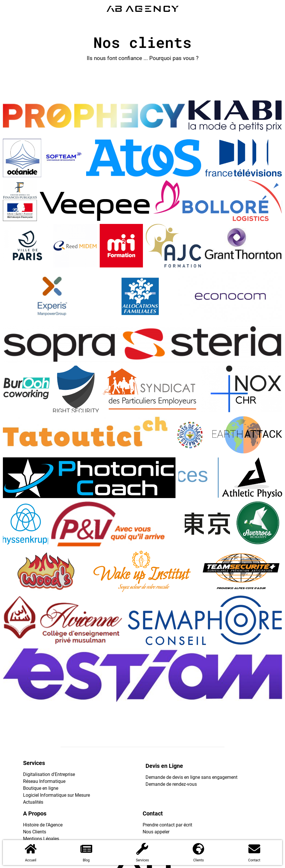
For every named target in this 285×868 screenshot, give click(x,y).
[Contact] (254, 849)
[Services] (142, 849)
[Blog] (86, 849)
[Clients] (198, 849)
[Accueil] (31, 849)
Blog (86, 860)
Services (142, 860)
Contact (254, 860)
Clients (198, 860)
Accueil (31, 860)
